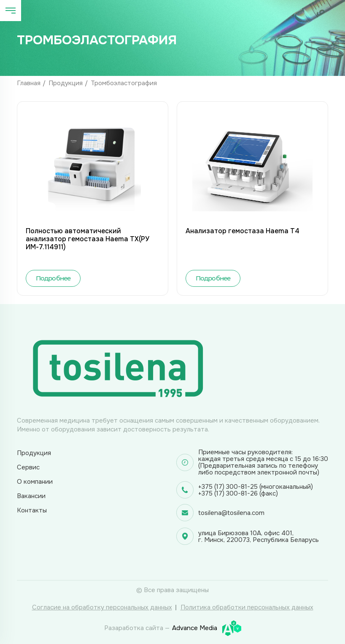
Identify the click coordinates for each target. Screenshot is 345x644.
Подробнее (53, 278)
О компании (35, 482)
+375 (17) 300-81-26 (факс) (238, 493)
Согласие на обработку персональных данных (102, 607)
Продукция (66, 83)
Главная (29, 83)
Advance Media (207, 628)
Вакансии (31, 496)
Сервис (28, 467)
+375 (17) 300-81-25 (228, 487)
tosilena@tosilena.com (231, 513)
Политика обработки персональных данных (247, 607)
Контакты (32, 510)
